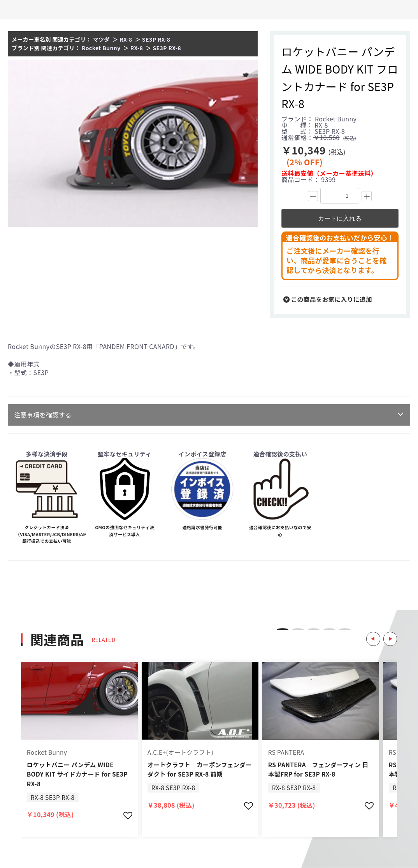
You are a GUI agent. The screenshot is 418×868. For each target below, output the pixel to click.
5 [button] (345, 629)
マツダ (101, 39)
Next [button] (389, 630)
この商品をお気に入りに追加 (328, 299)
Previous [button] (370, 630)
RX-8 (126, 39)
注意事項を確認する (43, 415)
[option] (133, 144)
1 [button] (283, 629)
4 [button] (329, 629)
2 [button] (298, 629)
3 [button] (314, 629)
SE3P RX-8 (156, 39)
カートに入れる (340, 218)
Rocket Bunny (101, 48)
